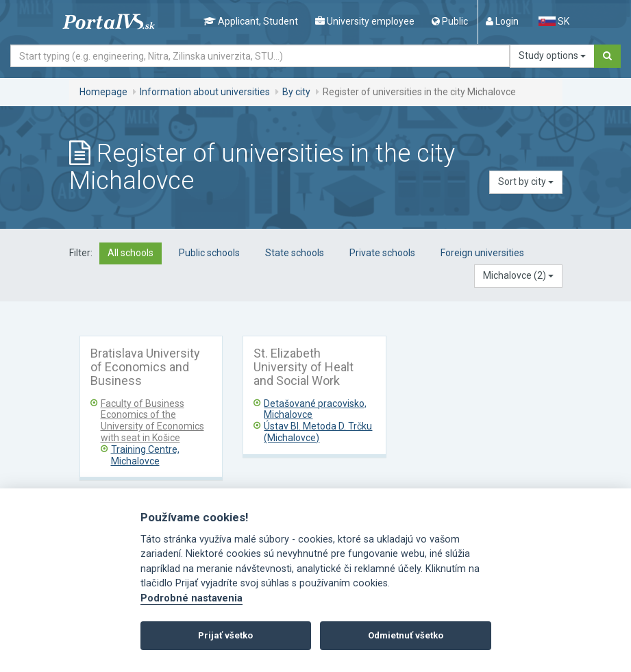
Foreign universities (482, 253)
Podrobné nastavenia (191, 598)
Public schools (209, 253)
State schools (295, 253)
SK (554, 21)
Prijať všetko (225, 635)
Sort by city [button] (526, 182)
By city (296, 92)
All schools (131, 253)
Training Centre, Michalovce (145, 455)
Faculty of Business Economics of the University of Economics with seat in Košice (152, 421)
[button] (518, 276)
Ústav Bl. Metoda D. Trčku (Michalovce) (318, 432)
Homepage (103, 92)
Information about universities (205, 92)
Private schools (382, 253)
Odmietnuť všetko (406, 635)
